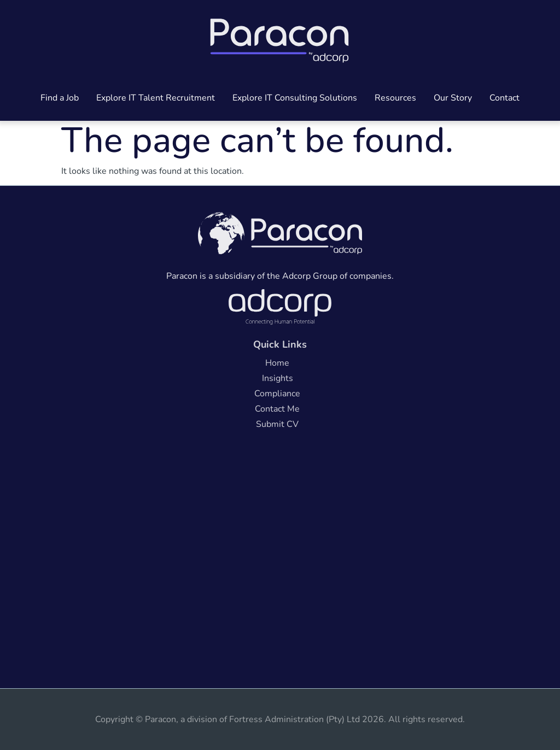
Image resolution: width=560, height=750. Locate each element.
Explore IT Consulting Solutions (295, 98)
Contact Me (277, 409)
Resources (395, 98)
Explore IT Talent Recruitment (156, 98)
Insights (278, 378)
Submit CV (277, 424)
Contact (504, 98)
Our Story (453, 98)
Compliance (277, 394)
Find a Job (60, 98)
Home (277, 363)
